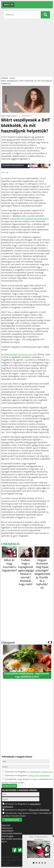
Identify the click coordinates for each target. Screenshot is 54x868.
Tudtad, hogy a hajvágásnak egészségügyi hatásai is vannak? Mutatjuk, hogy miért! (26, 570)
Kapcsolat (6, 825)
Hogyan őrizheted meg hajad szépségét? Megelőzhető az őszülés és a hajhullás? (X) (42, 572)
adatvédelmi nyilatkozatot (41, 772)
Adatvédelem (7, 831)
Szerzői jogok (7, 836)
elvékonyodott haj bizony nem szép (20, 354)
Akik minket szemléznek (12, 839)
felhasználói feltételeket (39, 775)
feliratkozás (9, 786)
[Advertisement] (27, 48)
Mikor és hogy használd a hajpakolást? (9, 563)
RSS (4, 842)
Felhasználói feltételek (12, 833)
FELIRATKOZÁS (12, 820)
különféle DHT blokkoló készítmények (29, 219)
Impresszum (7, 828)
